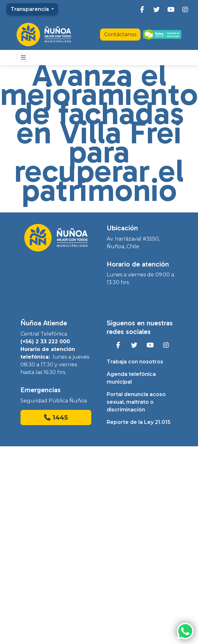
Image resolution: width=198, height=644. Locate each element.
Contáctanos (120, 34)
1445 (56, 417)
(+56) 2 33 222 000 (45, 342)
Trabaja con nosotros (135, 362)
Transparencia (30, 9)
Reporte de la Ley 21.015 (139, 422)
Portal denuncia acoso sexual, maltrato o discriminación (136, 402)
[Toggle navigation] (23, 58)
